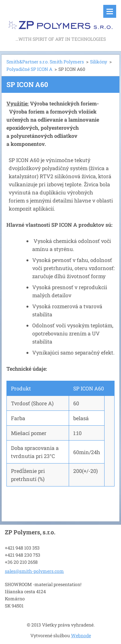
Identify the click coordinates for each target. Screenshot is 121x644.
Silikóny (99, 62)
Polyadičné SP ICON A (29, 69)
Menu (110, 11)
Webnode (81, 635)
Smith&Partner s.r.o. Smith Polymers (45, 62)
